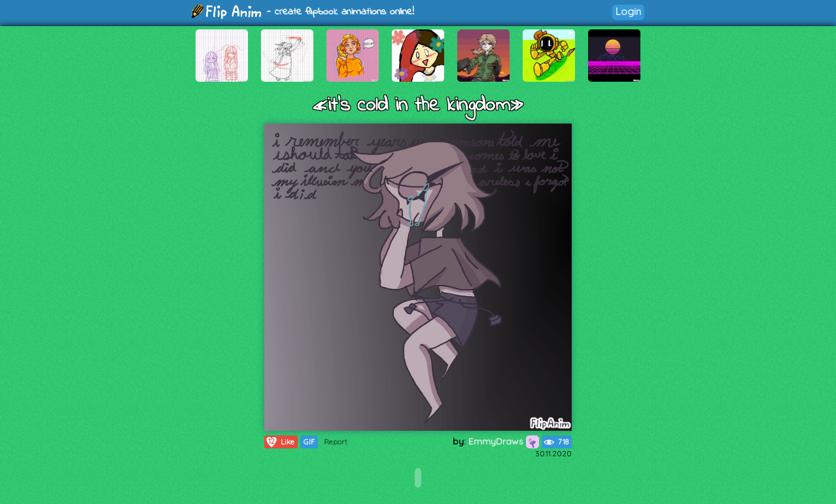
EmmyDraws (504, 441)
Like (280, 442)
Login (628, 11)
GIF (309, 442)
